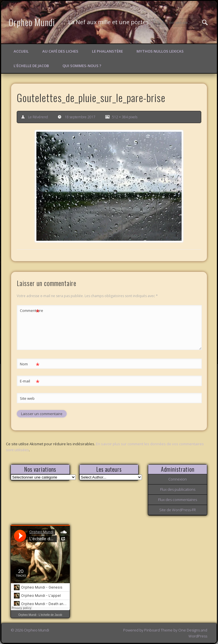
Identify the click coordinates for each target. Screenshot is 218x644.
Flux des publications (178, 489)
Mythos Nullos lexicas (160, 51)
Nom (30, 364)
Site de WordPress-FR (178, 510)
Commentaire (30, 311)
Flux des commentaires (178, 500)
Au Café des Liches (60, 51)
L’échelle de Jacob (31, 66)
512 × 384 (120, 117)
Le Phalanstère (107, 51)
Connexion (178, 479)
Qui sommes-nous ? (82, 66)
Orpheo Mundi (32, 22)
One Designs (189, 630)
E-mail (30, 381)
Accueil (21, 51)
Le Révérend (38, 117)
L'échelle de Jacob (50, 615)
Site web (27, 398)
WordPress (198, 636)
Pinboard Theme (158, 630)
